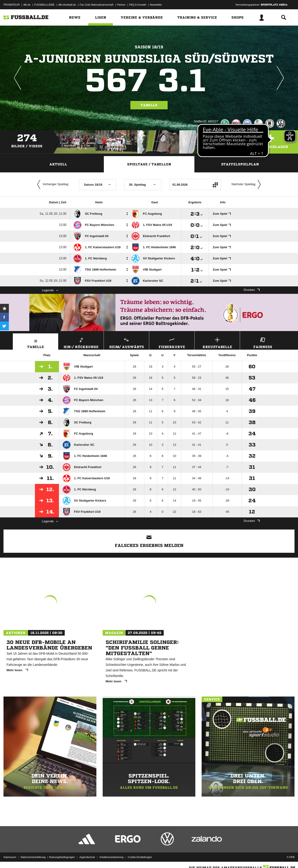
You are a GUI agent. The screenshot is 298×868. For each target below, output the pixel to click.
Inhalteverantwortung (111, 857)
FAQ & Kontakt (138, 5)
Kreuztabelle (217, 342)
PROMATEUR (12, 5)
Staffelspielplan (240, 164)
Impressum (10, 857)
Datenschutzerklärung (33, 857)
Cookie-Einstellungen (140, 857)
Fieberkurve (172, 342)
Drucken (252, 290)
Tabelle (149, 105)
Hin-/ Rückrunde (81, 342)
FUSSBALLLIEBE (44, 5)
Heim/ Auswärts (126, 342)
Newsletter (156, 5)
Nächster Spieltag (247, 184)
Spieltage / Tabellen (149, 164)
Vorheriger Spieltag (52, 184)
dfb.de (27, 5)
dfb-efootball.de (67, 5)
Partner (121, 5)
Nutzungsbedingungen (62, 857)
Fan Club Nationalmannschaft (97, 5)
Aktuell (58, 164)
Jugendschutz (87, 857)
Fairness (263, 342)
